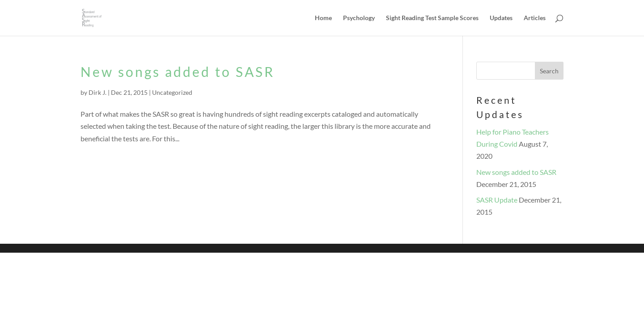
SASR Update (497, 200)
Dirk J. (97, 92)
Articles (535, 18)
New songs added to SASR (178, 72)
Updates (501, 18)
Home (323, 18)
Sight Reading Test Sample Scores (432, 18)
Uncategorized (172, 92)
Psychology (359, 18)
